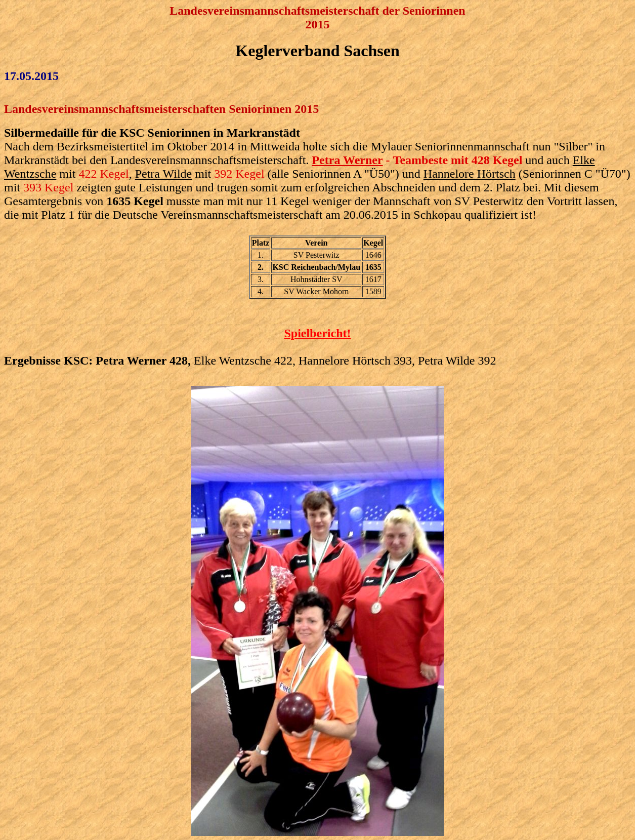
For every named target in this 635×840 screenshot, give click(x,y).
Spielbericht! (318, 333)
